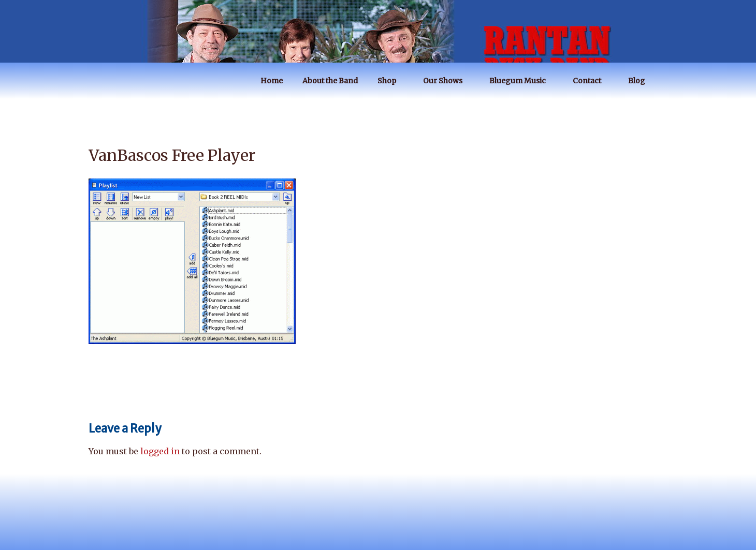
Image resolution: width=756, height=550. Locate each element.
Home (272, 81)
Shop (392, 81)
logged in (160, 451)
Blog (642, 81)
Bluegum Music (522, 81)
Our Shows (448, 81)
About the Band (330, 81)
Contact (592, 81)
